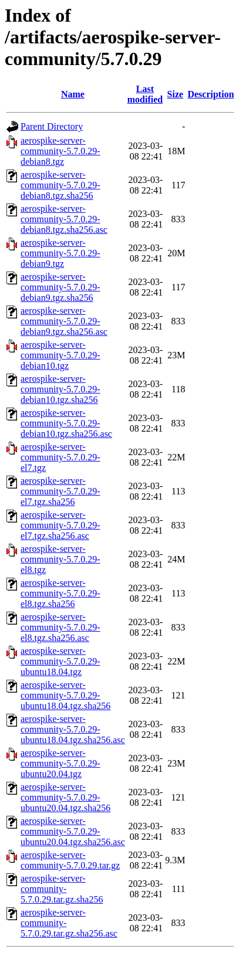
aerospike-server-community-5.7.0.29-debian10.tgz (60, 355)
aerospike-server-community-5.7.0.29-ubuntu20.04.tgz (60, 763)
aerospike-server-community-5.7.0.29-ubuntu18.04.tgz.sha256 (65, 695)
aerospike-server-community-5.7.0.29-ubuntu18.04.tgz (60, 661)
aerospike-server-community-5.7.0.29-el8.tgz (60, 559)
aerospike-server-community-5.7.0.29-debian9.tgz (60, 253)
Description (210, 94)
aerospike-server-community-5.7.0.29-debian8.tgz (60, 151)
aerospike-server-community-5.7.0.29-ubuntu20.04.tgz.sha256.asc (73, 831)
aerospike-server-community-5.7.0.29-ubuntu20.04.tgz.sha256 (65, 797)
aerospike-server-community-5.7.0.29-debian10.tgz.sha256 (60, 389)
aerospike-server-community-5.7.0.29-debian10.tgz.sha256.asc (66, 423)
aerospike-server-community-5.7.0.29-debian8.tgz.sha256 (60, 185)
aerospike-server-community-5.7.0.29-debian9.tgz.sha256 (60, 287)
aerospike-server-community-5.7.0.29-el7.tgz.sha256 (60, 491)
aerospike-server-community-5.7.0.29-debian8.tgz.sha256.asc (64, 219)
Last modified (145, 94)
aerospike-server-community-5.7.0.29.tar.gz (70, 860)
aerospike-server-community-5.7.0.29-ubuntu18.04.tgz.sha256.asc (73, 729)
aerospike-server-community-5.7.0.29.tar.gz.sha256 (62, 889)
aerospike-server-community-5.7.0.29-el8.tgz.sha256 (60, 593)
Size (176, 94)
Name (73, 94)
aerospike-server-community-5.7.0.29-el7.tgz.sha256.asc (60, 525)
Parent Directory (52, 126)
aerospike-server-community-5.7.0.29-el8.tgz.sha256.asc (60, 627)
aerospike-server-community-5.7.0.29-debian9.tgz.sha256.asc (64, 321)
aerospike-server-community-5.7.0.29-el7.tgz (60, 457)
